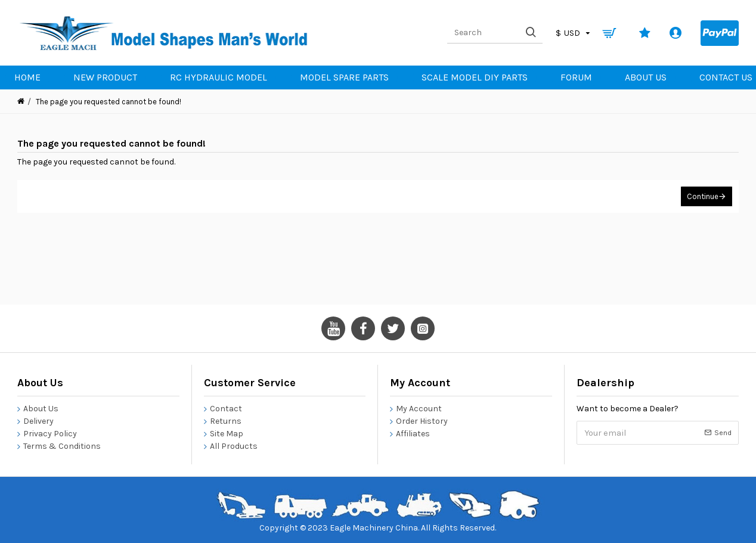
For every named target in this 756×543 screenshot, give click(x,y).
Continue (703, 196)
